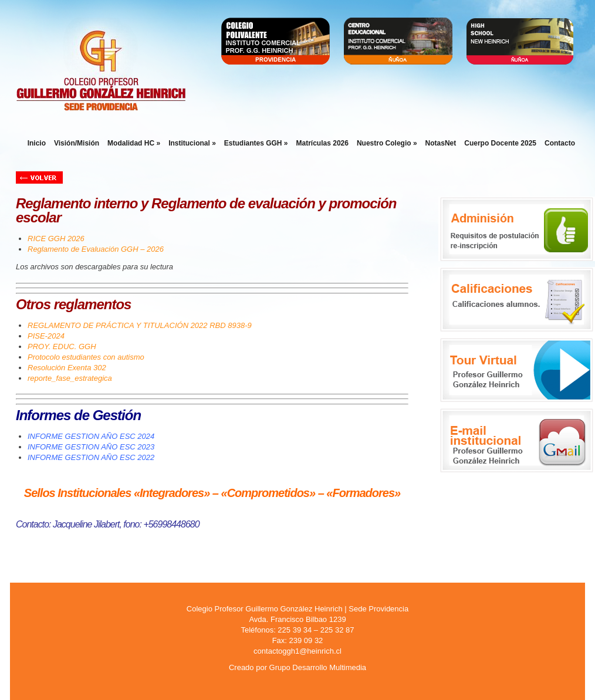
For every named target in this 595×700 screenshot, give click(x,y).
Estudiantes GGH (256, 143)
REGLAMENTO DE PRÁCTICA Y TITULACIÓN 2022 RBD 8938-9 (140, 325)
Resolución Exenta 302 (67, 368)
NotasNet (441, 143)
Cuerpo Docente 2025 (500, 143)
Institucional (192, 143)
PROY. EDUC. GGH (62, 346)
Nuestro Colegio (387, 143)
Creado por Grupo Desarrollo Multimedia (297, 667)
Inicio (37, 143)
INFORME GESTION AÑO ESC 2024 (91, 436)
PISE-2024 (46, 336)
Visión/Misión (77, 143)
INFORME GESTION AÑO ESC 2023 (91, 447)
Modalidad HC (134, 143)
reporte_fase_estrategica (70, 378)
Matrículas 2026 (322, 143)
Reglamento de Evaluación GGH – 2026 (96, 249)
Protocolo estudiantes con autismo (86, 357)
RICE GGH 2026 (56, 239)
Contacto (560, 143)
